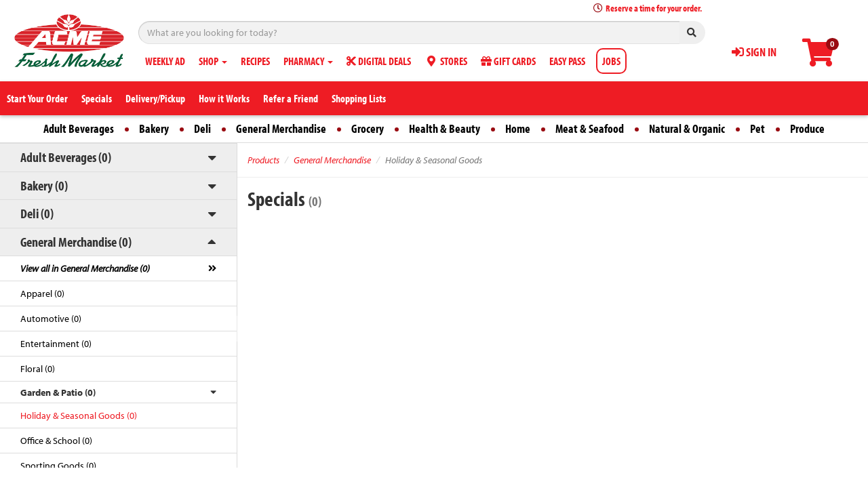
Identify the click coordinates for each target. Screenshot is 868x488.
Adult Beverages (79, 128)
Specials (97, 98)
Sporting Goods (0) (58, 466)
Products (263, 160)
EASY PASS (567, 61)
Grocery (368, 128)
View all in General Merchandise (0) (85, 268)
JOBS (611, 61)
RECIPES (255, 61)
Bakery (154, 128)
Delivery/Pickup (155, 98)
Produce (807, 128)
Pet (757, 128)
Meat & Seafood (590, 128)
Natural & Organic (687, 128)
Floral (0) (38, 369)
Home (518, 128)
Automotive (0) (51, 319)
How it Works (224, 98)
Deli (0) (37, 213)
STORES (446, 61)
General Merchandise (281, 128)
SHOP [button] (213, 61)
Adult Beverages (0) (66, 157)
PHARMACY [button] (308, 61)
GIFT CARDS (508, 61)
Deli (202, 128)
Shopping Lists (359, 98)
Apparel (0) (42, 293)
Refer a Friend (291, 98)
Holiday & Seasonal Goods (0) (79, 415)
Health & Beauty (445, 128)
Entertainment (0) (56, 344)
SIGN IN (754, 52)
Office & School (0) (56, 441)
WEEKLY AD (165, 61)
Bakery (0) (44, 185)
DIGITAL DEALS (379, 61)
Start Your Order (37, 98)
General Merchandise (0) (76, 242)
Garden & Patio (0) (58, 392)
